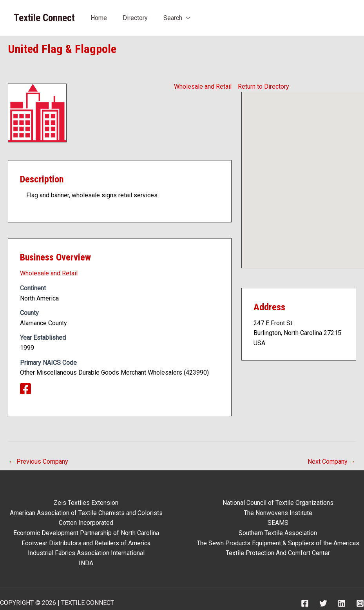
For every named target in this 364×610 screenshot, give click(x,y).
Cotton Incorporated (86, 523)
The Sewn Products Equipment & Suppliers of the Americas (278, 543)
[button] (310, 173)
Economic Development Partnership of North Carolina (86, 533)
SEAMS (278, 523)
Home (99, 18)
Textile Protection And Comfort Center (278, 553)
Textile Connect (44, 18)
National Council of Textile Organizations (278, 503)
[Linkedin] (342, 603)
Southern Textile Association (278, 533)
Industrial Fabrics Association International (86, 553)
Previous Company (38, 462)
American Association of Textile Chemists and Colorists (86, 513)
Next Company (331, 462)
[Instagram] (360, 603)
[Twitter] (323, 603)
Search (177, 18)
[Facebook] (305, 603)
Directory (135, 18)
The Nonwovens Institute (278, 513)
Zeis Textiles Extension (86, 503)
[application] (186, 18)
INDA (86, 563)
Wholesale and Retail (203, 86)
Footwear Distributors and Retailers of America (86, 543)
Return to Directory (263, 86)
